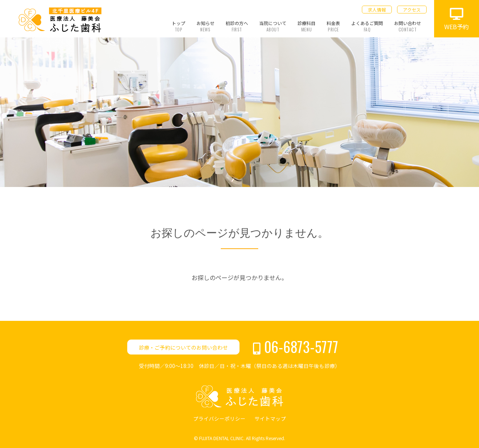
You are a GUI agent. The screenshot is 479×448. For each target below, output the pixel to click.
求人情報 (377, 10)
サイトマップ (270, 418)
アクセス (412, 10)
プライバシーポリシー (219, 418)
